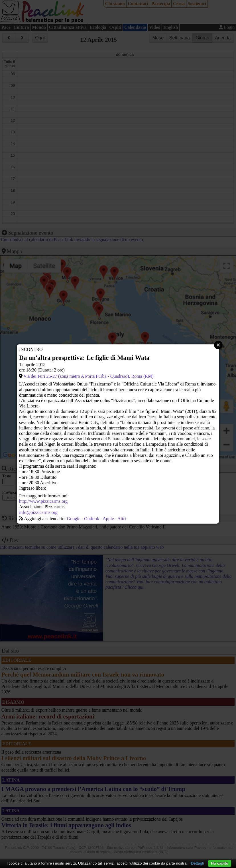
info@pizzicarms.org (38, 512)
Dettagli (197, 863)
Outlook (91, 519)
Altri (122, 519)
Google (74, 519)
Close (218, 345)
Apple (108, 519)
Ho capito (220, 863)
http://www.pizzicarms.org (43, 501)
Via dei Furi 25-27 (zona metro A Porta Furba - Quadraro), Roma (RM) (88, 376)
